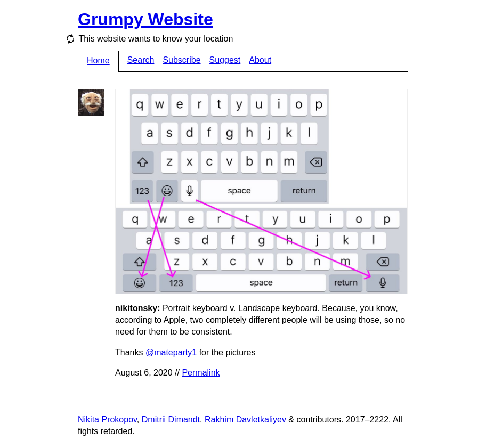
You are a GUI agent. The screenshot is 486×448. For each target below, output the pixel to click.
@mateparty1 (171, 352)
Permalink (201, 373)
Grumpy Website (145, 19)
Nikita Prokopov (107, 420)
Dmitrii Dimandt (171, 420)
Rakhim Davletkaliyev (245, 420)
